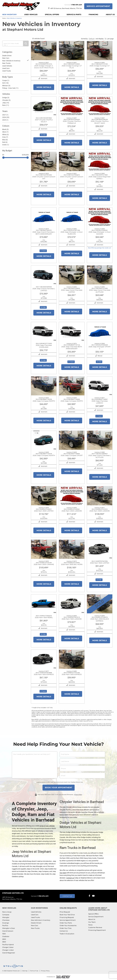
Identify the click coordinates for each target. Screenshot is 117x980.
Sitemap (25, 971)
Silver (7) (5, 132)
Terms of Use (34, 971)
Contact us (70, 878)
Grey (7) (5, 137)
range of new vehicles (47, 826)
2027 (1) (5, 115)
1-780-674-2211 (76, 5)
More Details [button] (44, 87)
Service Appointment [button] (98, 6)
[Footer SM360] (63, 977)
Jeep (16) (6, 103)
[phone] (82, 768)
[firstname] (82, 754)
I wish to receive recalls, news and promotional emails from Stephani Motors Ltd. (60, 782)
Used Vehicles (7, 66)
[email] (82, 776)
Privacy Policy (78, 795)
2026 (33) (6, 117)
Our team (63, 873)
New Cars (6, 58)
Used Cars (6, 68)
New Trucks (6, 63)
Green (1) (6, 145)
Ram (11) (6, 105)
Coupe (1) (6, 80)
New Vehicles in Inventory (15, 61)
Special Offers (52, 14)
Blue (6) (5, 140)
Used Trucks (7, 71)
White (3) (5, 135)
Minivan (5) (6, 86)
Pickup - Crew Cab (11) (10, 88)
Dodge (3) (6, 98)
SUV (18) (5, 83)
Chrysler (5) (6, 100)
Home (4, 18)
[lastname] (82, 761)
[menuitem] (9, 14)
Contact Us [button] (67, 896)
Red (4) (5, 142)
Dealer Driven (7, 56)
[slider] (3, 158)
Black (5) (5, 129)
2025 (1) (5, 120)
